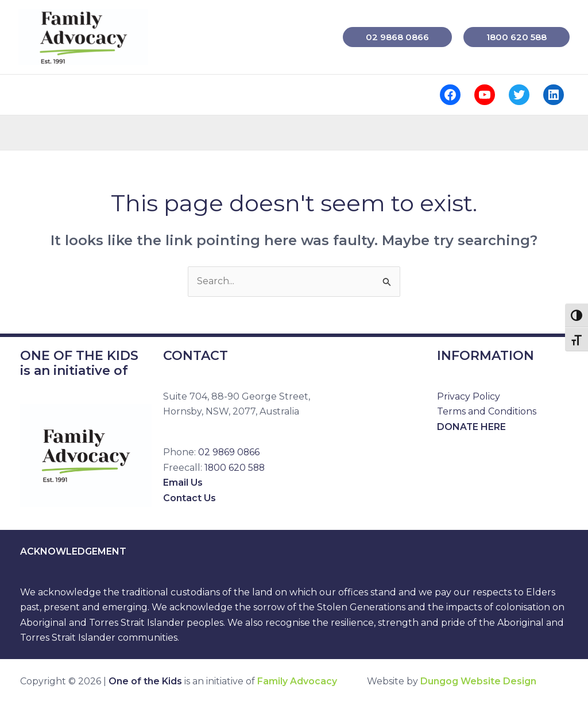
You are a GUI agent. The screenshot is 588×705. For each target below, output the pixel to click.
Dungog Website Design (478, 682)
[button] (397, 37)
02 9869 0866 (229, 453)
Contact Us (189, 498)
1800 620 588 (235, 468)
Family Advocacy (297, 682)
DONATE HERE (472, 427)
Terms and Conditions (487, 411)
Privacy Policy (469, 396)
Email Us (183, 483)
